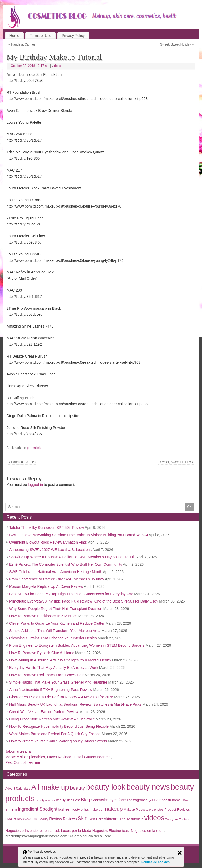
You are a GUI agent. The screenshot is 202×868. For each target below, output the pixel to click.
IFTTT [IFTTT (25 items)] (9, 810)
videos (56, 66)
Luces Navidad (59, 757)
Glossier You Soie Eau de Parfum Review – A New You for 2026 (61, 697)
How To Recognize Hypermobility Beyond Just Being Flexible (59, 726)
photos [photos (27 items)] (159, 810)
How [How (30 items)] (185, 800)
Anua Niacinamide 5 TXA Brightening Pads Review (51, 690)
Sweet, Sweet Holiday (177, 44)
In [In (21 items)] (16, 810)
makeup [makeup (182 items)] (113, 809)
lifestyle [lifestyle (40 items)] (77, 809)
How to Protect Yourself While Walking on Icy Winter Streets (58, 741)
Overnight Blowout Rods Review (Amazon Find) (48, 542)
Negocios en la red (146, 831)
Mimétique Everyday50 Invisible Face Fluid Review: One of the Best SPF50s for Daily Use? (84, 601)
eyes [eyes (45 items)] (113, 800)
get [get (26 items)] (151, 800)
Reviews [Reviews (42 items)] (70, 819)
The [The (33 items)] (123, 819)
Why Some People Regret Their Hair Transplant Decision (56, 609)
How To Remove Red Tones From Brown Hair (46, 675)
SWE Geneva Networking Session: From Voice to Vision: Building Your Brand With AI (79, 535)
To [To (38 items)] (128, 819)
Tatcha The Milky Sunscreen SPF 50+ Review (47, 528)
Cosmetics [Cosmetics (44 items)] (100, 800)
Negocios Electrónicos (111, 831)
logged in (35, 485)
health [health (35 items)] (166, 800)
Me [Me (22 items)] (151, 810)
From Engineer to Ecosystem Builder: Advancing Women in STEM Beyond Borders (77, 645)
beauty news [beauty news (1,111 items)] (148, 787)
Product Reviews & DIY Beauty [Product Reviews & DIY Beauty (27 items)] (27, 819)
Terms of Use (41, 36)
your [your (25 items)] (175, 819)
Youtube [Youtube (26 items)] (185, 819)
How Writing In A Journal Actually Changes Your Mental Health (60, 660)
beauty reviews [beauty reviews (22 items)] (45, 800)
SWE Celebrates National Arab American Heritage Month (56, 572)
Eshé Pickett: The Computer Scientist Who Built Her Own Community (66, 564)
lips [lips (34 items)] (86, 809)
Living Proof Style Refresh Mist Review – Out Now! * (52, 719)
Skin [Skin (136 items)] (83, 818)
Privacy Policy (73, 36)
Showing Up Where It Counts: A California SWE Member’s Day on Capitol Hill (72, 557)
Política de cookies (156, 862)
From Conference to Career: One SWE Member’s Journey (57, 579)
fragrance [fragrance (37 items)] (140, 800)
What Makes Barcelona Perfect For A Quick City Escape (55, 734)
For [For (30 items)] (129, 800)
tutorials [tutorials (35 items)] (137, 819)
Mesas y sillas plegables (25, 757)
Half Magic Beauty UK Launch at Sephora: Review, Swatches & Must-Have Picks (75, 704)
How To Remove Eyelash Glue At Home (42, 653)
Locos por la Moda (76, 831)
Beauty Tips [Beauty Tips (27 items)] (64, 800)
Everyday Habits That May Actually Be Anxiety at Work (54, 668)
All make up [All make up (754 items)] (50, 787)
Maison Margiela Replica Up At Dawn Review (46, 586)
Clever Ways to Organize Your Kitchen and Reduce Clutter (57, 623)
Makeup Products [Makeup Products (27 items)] (136, 810)
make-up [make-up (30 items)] (96, 810)
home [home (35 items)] (176, 800)
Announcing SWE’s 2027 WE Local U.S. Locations (50, 550)
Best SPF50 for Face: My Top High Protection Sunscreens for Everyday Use (71, 594)
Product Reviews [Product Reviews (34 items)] (177, 809)
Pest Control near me (23, 762)
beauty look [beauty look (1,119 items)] (106, 787)
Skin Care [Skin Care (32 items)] (96, 819)
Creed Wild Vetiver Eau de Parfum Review (44, 712)
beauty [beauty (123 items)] (77, 788)
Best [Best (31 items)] (76, 800)
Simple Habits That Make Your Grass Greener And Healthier (58, 682)
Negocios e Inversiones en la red (32, 831)
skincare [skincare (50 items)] (111, 819)
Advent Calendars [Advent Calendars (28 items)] (18, 789)
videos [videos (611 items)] (154, 818)
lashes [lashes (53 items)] (64, 809)
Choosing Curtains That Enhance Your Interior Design (53, 638)
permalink (34, 448)
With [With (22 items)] (168, 819)
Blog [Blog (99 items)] (85, 800)
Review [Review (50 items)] (55, 819)
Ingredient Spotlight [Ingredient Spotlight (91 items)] (38, 809)
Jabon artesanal (18, 751)
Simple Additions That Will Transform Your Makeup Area (55, 631)
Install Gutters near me (92, 757)
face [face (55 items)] (122, 800)
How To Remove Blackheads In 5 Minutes (43, 616)
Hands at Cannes (22, 44)
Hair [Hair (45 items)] (157, 800)
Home (14, 36)
